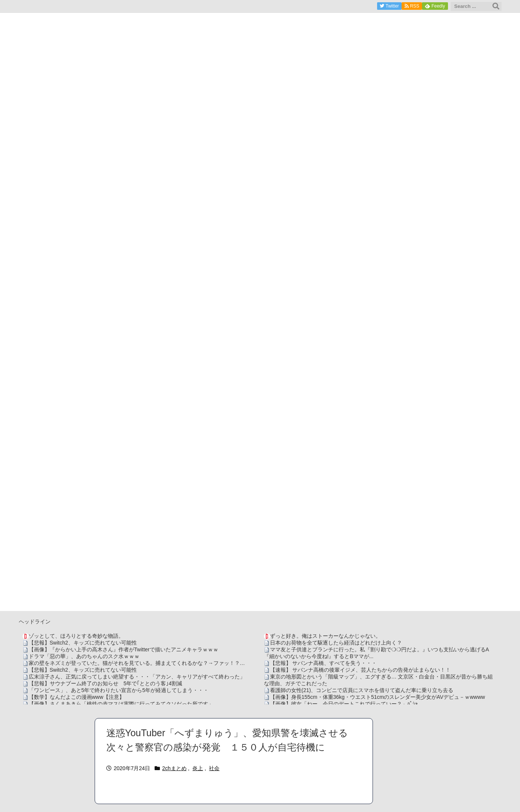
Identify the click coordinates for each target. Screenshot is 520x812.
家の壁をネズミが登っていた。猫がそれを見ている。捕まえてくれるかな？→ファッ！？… (137, 663)
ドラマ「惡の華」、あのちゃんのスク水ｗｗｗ (84, 656)
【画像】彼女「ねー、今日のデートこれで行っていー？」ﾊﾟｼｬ (344, 704)
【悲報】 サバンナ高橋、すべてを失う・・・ (324, 663)
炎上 (198, 768)
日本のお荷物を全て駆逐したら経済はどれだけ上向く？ (336, 643)
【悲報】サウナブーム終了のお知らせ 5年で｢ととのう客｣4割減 (106, 683)
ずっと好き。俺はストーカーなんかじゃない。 (325, 636)
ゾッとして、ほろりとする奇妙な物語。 (76, 636)
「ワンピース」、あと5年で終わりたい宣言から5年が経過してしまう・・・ (119, 690)
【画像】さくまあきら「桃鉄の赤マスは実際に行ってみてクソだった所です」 (121, 704)
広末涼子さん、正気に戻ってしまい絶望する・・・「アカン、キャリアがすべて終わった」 (137, 677)
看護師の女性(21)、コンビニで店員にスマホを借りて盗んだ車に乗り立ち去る (362, 690)
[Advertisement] (260, 558)
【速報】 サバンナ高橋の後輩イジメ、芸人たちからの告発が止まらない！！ (360, 670)
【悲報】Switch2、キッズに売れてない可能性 (83, 643)
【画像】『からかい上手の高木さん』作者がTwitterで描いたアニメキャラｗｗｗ (123, 649)
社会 (214, 768)
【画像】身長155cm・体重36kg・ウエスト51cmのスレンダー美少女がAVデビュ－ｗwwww (378, 697)
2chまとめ (174, 768)
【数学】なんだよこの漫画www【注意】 (77, 697)
